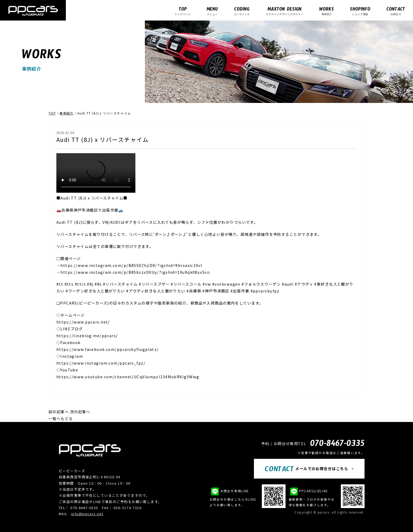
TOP (52, 113)
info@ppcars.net (87, 514)
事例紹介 (327, 11)
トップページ (183, 11)
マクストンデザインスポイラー (285, 11)
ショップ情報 (360, 11)
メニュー (212, 11)
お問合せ (396, 11)
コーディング (242, 11)
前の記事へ (59, 412)
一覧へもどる (61, 418)
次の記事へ (80, 412)
